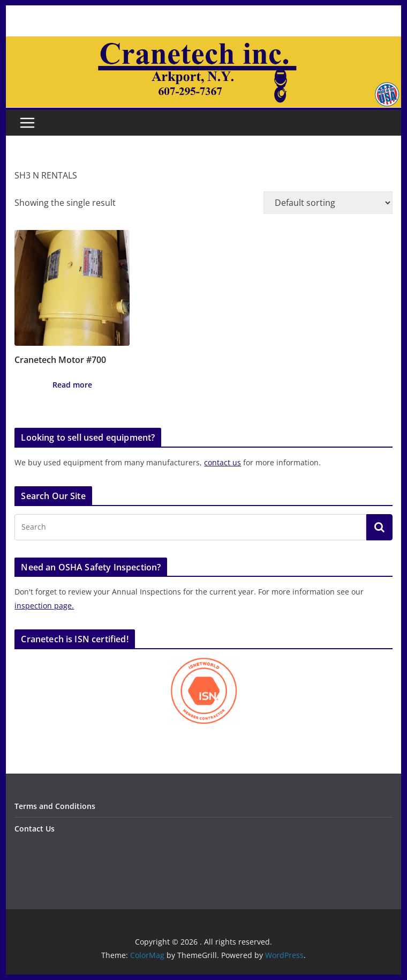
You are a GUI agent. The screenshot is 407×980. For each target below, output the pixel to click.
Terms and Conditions (55, 806)
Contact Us (35, 829)
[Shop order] (328, 203)
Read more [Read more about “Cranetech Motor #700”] (72, 385)
